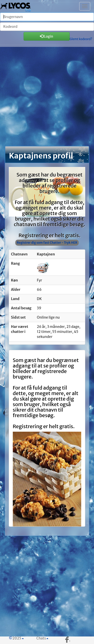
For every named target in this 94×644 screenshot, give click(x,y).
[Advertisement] (47, 99)
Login (46, 36)
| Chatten (16, 6)
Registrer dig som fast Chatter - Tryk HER (47, 243)
